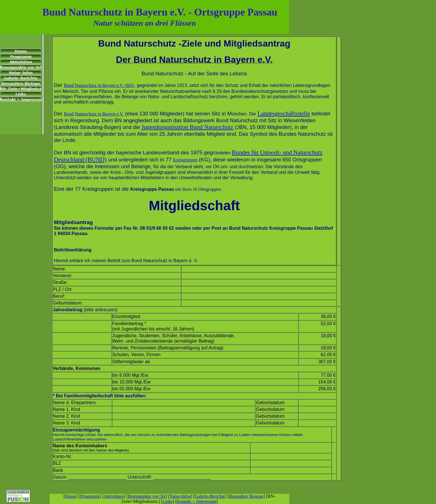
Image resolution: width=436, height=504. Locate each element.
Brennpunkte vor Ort (147, 496)
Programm (90, 496)
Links (167, 501)
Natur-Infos (180, 496)
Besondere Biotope (246, 496)
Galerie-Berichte (210, 496)
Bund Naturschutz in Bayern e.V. (94, 114)
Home (71, 496)
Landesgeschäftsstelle (284, 113)
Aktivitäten (114, 496)
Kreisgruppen (185, 160)
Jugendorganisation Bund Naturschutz (187, 127)
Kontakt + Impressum (196, 501)
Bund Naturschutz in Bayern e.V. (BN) (99, 85)
